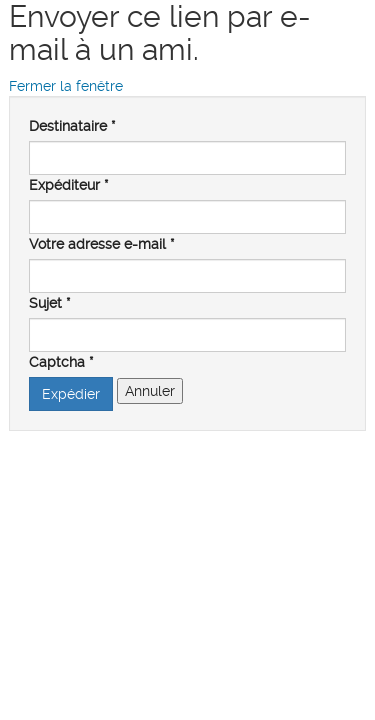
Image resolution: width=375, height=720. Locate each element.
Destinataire (72, 126)
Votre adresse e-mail (101, 244)
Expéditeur (68, 185)
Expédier (71, 394)
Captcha (61, 362)
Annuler (150, 391)
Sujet (49, 303)
